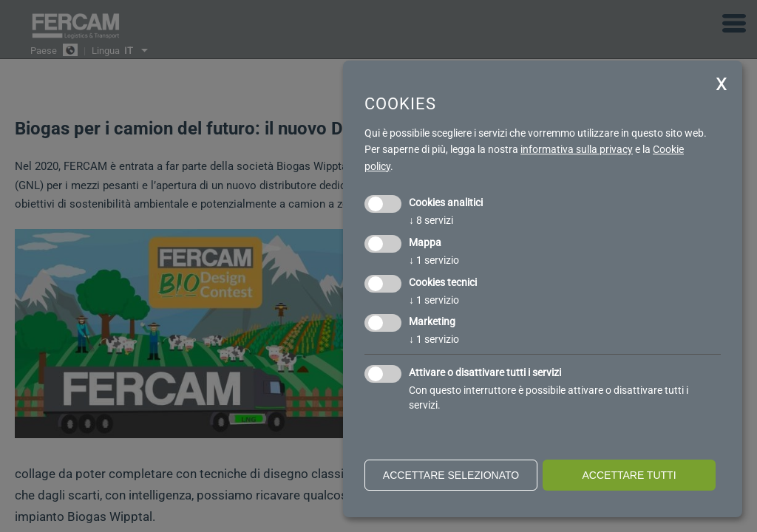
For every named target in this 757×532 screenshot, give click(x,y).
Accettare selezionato (451, 475)
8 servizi (431, 220)
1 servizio (434, 260)
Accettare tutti (629, 475)
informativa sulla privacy (577, 149)
